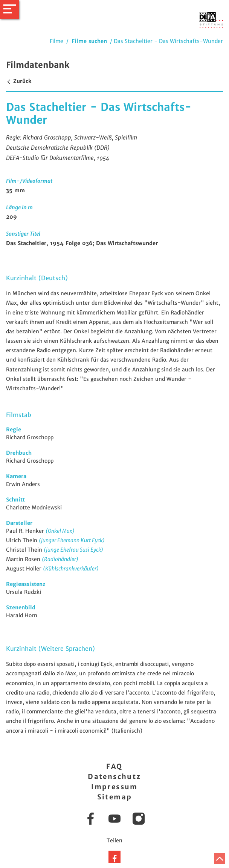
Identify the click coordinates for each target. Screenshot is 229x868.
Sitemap (115, 797)
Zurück (19, 81)
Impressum (114, 787)
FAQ (114, 766)
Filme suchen (89, 41)
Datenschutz (114, 777)
